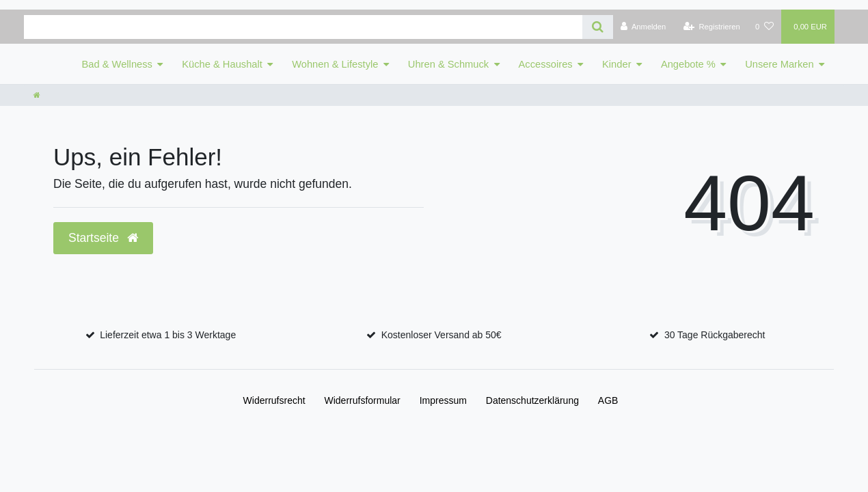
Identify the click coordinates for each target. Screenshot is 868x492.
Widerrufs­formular (363, 400)
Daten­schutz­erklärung (532, 400)
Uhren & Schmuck (448, 64)
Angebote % (688, 64)
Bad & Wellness (117, 64)
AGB (608, 400)
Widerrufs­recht (274, 400)
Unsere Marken (779, 64)
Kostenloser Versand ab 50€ (442, 335)
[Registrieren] (712, 27)
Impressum (443, 400)
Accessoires (546, 64)
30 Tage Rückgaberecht (715, 335)
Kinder (616, 64)
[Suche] (598, 27)
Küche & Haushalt (222, 64)
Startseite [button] (103, 238)
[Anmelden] (643, 27)
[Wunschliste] (764, 27)
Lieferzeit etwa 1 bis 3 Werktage (168, 335)
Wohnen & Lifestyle (335, 64)
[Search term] (303, 27)
